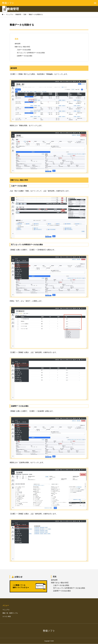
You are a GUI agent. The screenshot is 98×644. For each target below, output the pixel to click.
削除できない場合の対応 (22, 47)
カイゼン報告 (7, 616)
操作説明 (18, 44)
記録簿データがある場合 (25, 56)
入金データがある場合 (24, 50)
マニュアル (6, 610)
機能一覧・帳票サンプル (10, 613)
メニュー (6, 605)
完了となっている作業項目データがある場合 (31, 53)
